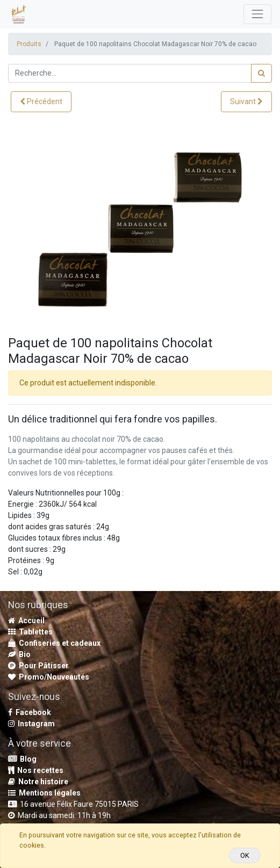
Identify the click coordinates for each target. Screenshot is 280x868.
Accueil (26, 621)
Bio (19, 654)
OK (245, 855)
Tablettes (30, 632)
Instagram (31, 724)
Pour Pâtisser (38, 666)
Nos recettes (36, 770)
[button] (41, 102)
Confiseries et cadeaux (54, 643)
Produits (29, 44)
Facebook (30, 712)
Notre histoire (38, 782)
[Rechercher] (261, 73)
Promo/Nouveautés (49, 677)
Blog (22, 759)
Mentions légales (44, 793)
